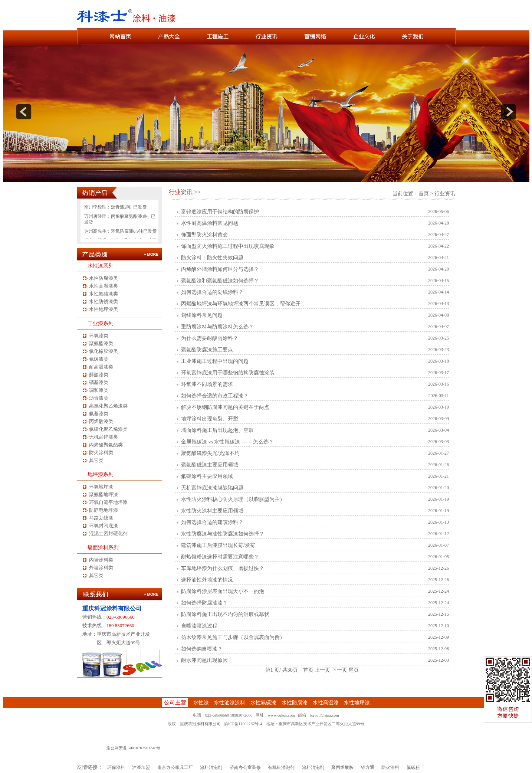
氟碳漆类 (99, 359)
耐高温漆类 (101, 367)
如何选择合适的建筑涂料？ (212, 522)
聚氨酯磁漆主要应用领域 (210, 465)
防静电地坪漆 (104, 510)
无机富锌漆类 (104, 437)
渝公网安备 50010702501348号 (134, 748)
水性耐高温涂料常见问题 (210, 223)
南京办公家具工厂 (175, 767)
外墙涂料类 (101, 568)
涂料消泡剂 (211, 767)
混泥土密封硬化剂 (108, 533)
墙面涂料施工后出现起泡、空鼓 (217, 430)
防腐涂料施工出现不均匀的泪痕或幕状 (225, 614)
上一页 (322, 670)
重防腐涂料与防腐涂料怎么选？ (217, 327)
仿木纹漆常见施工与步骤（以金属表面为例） (233, 637)
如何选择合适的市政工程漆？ (215, 396)
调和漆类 (99, 390)
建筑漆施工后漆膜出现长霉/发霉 (218, 545)
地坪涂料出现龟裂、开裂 (210, 419)
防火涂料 (390, 767)
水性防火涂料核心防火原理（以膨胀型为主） (233, 499)
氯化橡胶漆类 (104, 351)
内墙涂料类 (101, 560)
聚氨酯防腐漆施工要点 (207, 350)
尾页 (354, 670)
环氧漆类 (99, 336)
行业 (175, 192)
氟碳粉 (413, 767)
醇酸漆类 (99, 375)
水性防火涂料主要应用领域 (212, 511)
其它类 (96, 460)
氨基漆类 (99, 414)
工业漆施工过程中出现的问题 (215, 361)
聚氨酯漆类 (101, 343)
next (509, 112)
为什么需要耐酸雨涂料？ (210, 338)
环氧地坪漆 (101, 487)
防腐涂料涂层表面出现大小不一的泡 (223, 591)
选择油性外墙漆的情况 (207, 580)
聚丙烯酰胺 (342, 767)
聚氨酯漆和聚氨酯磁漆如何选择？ (220, 281)
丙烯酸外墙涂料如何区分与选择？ (220, 269)
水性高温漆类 (104, 286)
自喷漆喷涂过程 (199, 626)
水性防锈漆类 (104, 302)
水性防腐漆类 (104, 278)
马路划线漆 (101, 518)
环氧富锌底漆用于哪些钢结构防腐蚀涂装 (228, 373)
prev (24, 112)
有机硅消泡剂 (281, 767)
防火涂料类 (101, 453)
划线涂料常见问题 (202, 315)
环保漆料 (116, 767)
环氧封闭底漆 (104, 526)
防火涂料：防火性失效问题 (212, 258)
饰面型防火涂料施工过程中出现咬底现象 (228, 246)
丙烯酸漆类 (101, 421)
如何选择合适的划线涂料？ (212, 292)
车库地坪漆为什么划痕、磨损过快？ (223, 568)
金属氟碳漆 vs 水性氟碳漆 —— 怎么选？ (227, 442)
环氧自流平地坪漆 (108, 502)
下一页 (339, 670)
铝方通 (368, 767)
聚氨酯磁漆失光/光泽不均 (210, 453)
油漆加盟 (141, 767)
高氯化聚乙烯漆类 (108, 406)
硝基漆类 (99, 382)
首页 (424, 194)
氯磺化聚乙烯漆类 (108, 429)
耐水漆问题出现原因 (204, 660)
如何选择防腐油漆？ (204, 603)
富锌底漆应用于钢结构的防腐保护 (220, 212)
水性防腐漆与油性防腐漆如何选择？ (223, 534)
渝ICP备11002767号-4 (243, 724)
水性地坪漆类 (104, 309)
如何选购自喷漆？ (202, 649)
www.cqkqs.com (281, 715)
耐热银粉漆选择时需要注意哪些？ (220, 557)
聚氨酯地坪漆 (104, 494)
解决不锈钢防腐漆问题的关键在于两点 (225, 407)
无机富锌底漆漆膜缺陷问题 (212, 488)
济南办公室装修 (245, 767)
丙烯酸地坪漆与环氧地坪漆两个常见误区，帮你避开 (241, 304)
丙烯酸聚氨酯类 (106, 445)
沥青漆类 (99, 398)
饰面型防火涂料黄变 (204, 235)
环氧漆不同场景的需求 (207, 384)
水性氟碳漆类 (104, 294)
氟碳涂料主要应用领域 (207, 476)
